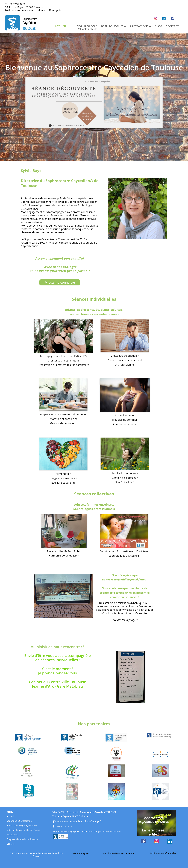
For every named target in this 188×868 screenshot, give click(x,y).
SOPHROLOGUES (113, 26)
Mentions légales (81, 853)
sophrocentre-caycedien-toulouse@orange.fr (36, 10)
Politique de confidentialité (163, 853)
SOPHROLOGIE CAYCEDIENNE (87, 28)
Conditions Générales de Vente (118, 853)
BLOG (158, 26)
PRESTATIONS (140, 26)
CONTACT (172, 26)
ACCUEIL (61, 26)
